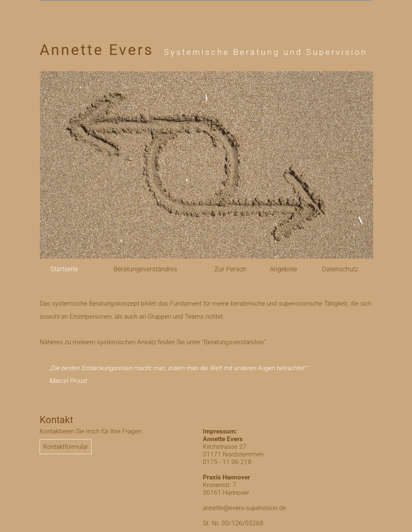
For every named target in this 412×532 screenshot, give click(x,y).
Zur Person (230, 269)
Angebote (283, 269)
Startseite (64, 269)
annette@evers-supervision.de (244, 508)
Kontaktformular (66, 447)
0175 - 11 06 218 (227, 462)
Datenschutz (340, 269)
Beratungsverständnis (145, 269)
